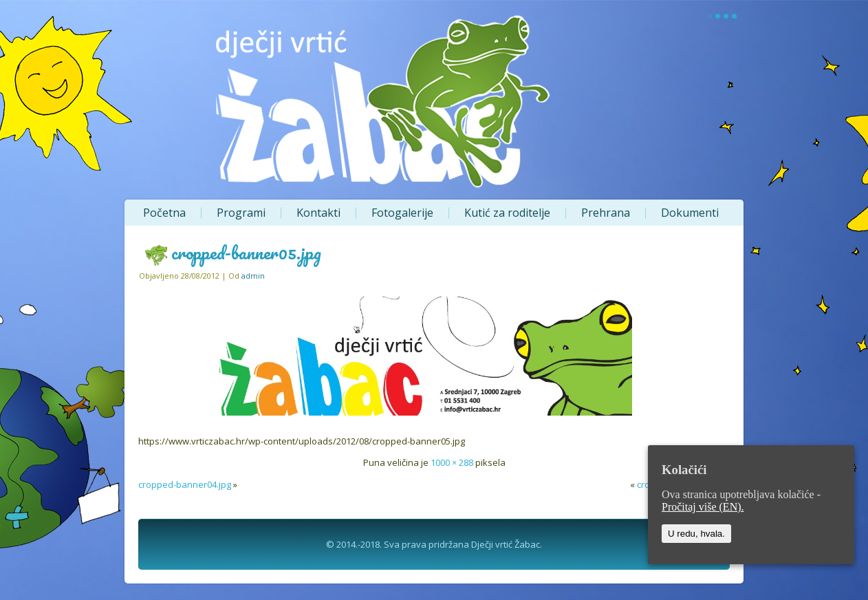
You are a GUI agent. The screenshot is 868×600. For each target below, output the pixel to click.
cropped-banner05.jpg (246, 253)
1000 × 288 (452, 462)
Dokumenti (690, 213)
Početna (164, 213)
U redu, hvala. (696, 534)
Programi (241, 213)
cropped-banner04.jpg (185, 484)
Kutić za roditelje (507, 213)
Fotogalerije (402, 213)
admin (253, 276)
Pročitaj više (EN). (703, 507)
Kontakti (318, 213)
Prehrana (606, 213)
